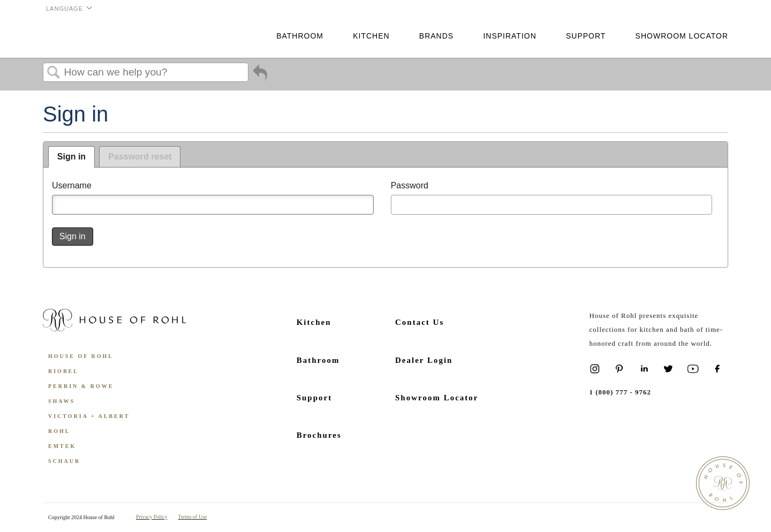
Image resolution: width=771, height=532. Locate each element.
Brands (436, 36)
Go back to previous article (260, 75)
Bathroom (300, 36)
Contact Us (419, 322)
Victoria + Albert (89, 416)
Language (65, 9)
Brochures (319, 435)
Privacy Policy (152, 517)
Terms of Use (193, 517)
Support (586, 36)
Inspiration (509, 36)
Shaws (62, 401)
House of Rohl (81, 356)
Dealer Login (424, 360)
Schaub (64, 461)
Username (72, 185)
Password (410, 185)
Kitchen (371, 36)
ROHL (59, 431)
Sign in (71, 157)
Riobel (63, 371)
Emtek (62, 446)
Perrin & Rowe (81, 386)
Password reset (140, 157)
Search (54, 73)
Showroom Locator (682, 36)
